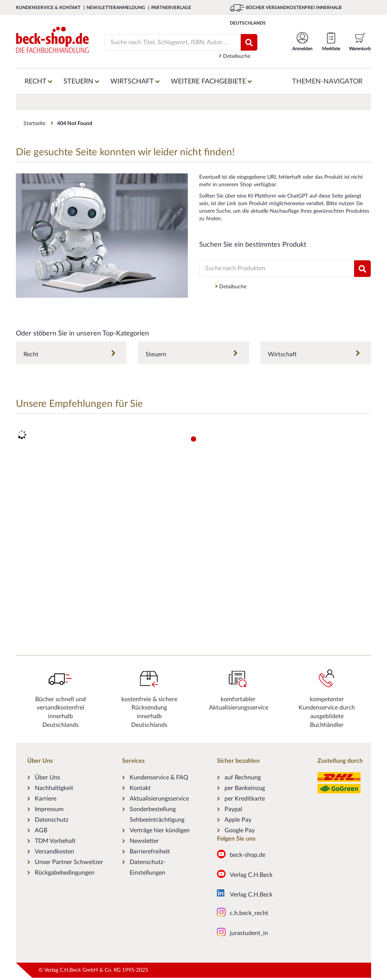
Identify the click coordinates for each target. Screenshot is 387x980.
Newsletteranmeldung (116, 8)
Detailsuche (235, 56)
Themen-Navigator (327, 82)
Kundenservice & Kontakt (49, 8)
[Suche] (169, 42)
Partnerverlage (171, 8)
